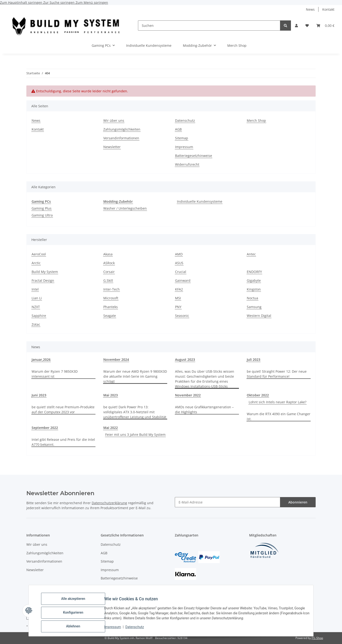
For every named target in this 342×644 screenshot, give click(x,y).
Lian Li (37, 298)
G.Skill (108, 280)
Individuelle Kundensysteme (200, 201)
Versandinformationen (121, 138)
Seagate (110, 316)
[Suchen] (209, 26)
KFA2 (179, 289)
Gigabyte (254, 280)
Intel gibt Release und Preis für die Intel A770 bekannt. (63, 442)
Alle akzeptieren (77, 602)
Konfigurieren (77, 615)
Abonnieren (298, 502)
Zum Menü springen (92, 2)
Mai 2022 (111, 428)
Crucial (181, 272)
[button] (296, 26)
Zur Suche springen (59, 2)
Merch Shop (237, 45)
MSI (178, 298)
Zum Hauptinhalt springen (22, 2)
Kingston (254, 289)
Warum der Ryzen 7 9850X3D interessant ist (55, 374)
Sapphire (39, 316)
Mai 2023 (111, 395)
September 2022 (45, 428)
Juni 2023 (39, 395)
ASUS (179, 263)
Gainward (183, 280)
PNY (178, 307)
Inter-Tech (112, 289)
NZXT (36, 307)
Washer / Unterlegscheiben (125, 208)
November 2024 (116, 360)
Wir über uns (114, 120)
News (310, 9)
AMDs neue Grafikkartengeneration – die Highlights (204, 409)
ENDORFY (254, 272)
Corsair (109, 272)
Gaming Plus (42, 208)
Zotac (36, 324)
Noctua (252, 298)
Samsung (254, 307)
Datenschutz (138, 629)
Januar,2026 (41, 360)
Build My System (45, 272)
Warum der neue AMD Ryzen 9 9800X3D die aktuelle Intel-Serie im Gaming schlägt (135, 376)
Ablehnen (77, 627)
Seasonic (182, 316)
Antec (251, 254)
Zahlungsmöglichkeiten (122, 129)
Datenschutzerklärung (109, 503)
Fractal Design (43, 280)
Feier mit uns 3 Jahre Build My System (135, 435)
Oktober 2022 (258, 395)
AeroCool (39, 254)
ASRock (109, 263)
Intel (35, 289)
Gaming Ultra (42, 215)
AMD (179, 254)
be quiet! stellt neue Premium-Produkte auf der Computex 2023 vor (63, 409)
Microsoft (111, 298)
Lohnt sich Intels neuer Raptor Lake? (278, 402)
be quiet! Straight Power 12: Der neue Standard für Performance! (277, 374)
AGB (178, 129)
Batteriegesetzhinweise (194, 156)
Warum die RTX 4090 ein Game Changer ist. (279, 416)
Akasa (108, 254)
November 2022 (188, 395)
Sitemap (182, 138)
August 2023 (185, 360)
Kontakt (328, 9)
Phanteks (111, 307)
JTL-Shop (317, 638)
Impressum (116, 629)
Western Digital (259, 316)
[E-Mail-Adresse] (228, 502)
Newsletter (112, 147)
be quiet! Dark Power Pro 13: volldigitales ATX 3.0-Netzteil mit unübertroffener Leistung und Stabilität (135, 412)
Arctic (36, 263)
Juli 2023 (254, 360)
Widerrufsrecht (187, 164)
